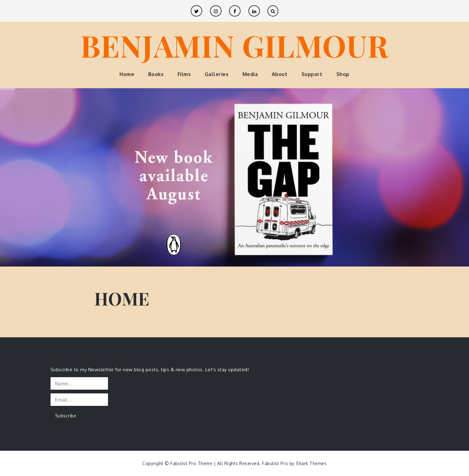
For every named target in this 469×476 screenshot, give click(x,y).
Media (250, 74)
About (280, 74)
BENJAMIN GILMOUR (235, 45)
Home (127, 74)
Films (184, 74)
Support (312, 74)
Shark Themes (311, 463)
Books (156, 74)
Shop (343, 74)
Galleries (217, 74)
